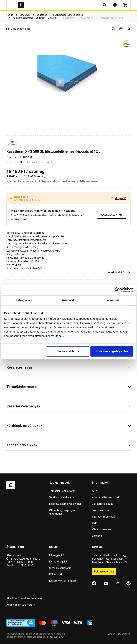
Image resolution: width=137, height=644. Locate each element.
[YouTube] (106, 584)
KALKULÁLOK (112, 215)
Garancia (97, 536)
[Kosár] (125, 5)
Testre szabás (68, 351)
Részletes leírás (119, 272)
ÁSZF (95, 491)
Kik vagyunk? (56, 555)
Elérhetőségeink (58, 562)
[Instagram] (117, 584)
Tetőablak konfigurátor (62, 491)
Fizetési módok (101, 510)
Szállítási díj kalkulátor (62, 497)
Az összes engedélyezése (112, 351)
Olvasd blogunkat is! (60, 568)
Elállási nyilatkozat (102, 504)
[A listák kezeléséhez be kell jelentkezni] (115, 29)
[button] (11, 5)
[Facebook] (94, 584)
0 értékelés (33, 162)
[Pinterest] (129, 584)
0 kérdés (50, 162)
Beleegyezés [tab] (24, 300)
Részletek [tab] (68, 300)
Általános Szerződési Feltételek (24, 598)
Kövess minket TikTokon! (63, 581)
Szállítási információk (104, 517)
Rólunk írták (56, 574)
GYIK (95, 523)
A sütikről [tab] (113, 300)
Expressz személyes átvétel (65, 504)
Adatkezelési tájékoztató (106, 497)
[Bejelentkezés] (115, 5)
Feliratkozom (104, 572)
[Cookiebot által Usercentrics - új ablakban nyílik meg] (117, 290)
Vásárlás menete (102, 529)
